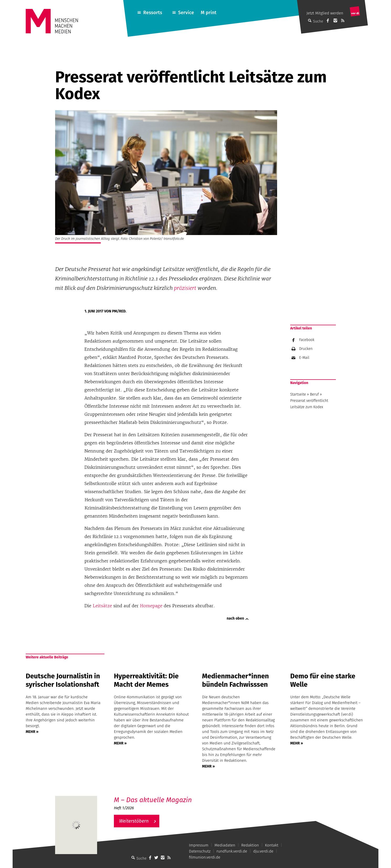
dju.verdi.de (263, 851)
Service (186, 13)
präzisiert (185, 288)
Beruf (314, 394)
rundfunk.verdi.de (232, 851)
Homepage (151, 606)
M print (209, 13)
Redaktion (250, 845)
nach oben (235, 618)
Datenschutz (200, 851)
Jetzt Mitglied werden (325, 13)
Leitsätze (102, 606)
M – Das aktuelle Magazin (153, 800)
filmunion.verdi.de (205, 857)
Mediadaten (225, 845)
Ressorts (153, 13)
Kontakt (272, 845)
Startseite (298, 394)
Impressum (199, 845)
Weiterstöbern (134, 821)
